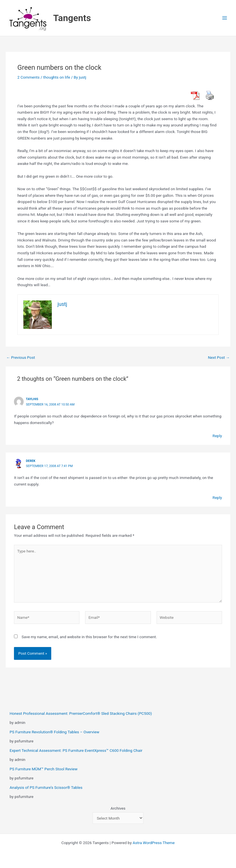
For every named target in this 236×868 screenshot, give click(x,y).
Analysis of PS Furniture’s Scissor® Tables (46, 787)
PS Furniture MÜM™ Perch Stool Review (44, 769)
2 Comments (28, 77)
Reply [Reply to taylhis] (217, 436)
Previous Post (21, 358)
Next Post (219, 358)
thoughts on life (57, 77)
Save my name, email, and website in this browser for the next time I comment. (89, 637)
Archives (118, 808)
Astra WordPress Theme (154, 843)
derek (31, 461)
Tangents (72, 18)
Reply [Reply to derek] (217, 498)
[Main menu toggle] (225, 18)
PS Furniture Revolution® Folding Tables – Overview (55, 732)
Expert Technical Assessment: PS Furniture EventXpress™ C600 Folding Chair (76, 750)
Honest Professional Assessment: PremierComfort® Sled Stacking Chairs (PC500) (81, 713)
